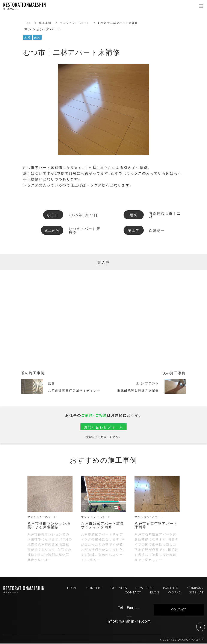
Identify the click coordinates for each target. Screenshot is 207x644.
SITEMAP (196, 592)
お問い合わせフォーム (104, 427)
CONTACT (133, 592)
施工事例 (45, 23)
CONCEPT (94, 588)
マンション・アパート (75, 23)
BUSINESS (119, 588)
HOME (72, 588)
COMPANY (195, 588)
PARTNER (171, 588)
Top (28, 23)
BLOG (155, 592)
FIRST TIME (145, 588)
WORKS (174, 592)
